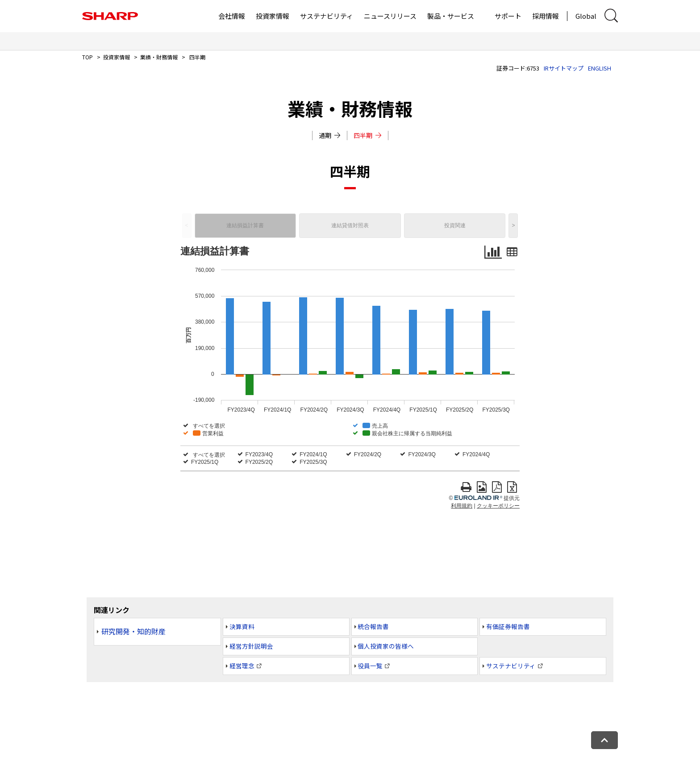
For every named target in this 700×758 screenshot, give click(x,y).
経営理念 (242, 666)
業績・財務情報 (159, 57)
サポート (508, 16)
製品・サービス (451, 16)
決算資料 (242, 626)
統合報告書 (373, 626)
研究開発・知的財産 (133, 631)
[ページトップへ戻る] (604, 740)
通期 (330, 135)
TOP (87, 57)
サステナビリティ (327, 16)
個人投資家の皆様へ (386, 646)
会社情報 (232, 16)
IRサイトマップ (564, 68)
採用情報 (546, 16)
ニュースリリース (390, 16)
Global (586, 16)
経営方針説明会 (251, 646)
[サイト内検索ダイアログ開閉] (611, 16)
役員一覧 (370, 666)
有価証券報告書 (508, 626)
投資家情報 (273, 16)
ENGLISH (600, 68)
